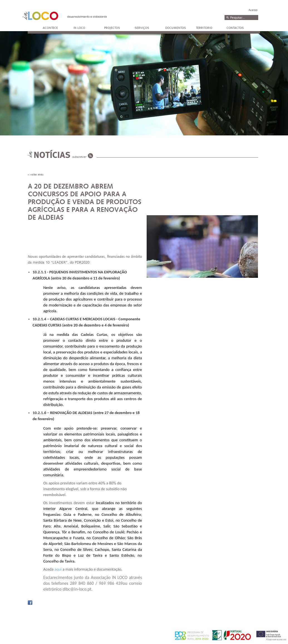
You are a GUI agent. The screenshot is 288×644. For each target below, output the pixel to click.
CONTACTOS (235, 28)
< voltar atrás (36, 175)
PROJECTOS (112, 28)
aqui (58, 569)
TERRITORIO (204, 28)
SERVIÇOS (142, 28)
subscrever (79, 157)
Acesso (253, 10)
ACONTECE (50, 28)
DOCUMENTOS (176, 28)
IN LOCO (79, 28)
